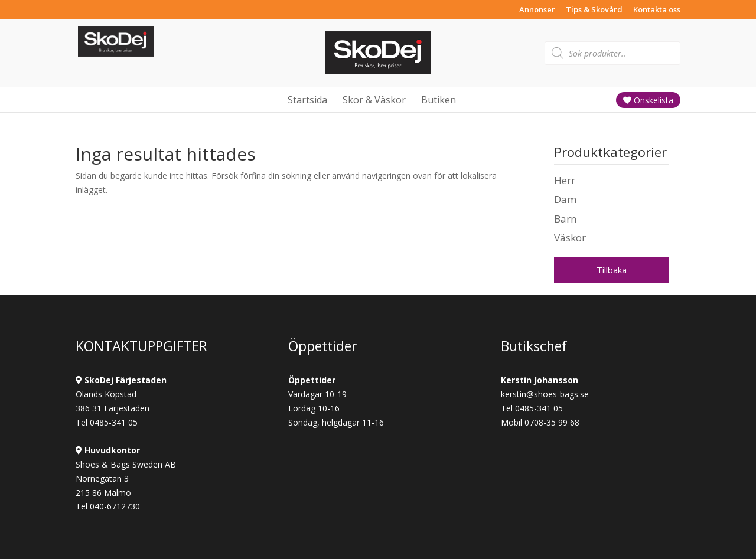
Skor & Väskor (374, 100)
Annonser (537, 10)
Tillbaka (612, 270)
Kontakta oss (657, 10)
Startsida (307, 100)
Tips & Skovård (594, 10)
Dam (565, 199)
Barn (565, 219)
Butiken (439, 100)
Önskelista (648, 100)
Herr (565, 180)
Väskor (570, 238)
